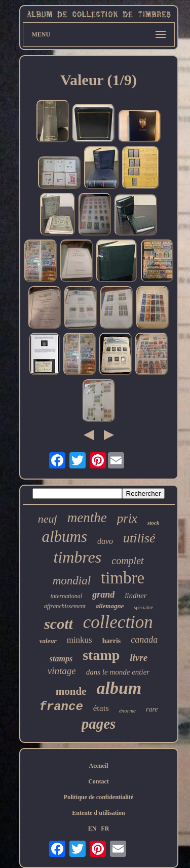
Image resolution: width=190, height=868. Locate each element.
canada (144, 640)
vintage (62, 671)
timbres (77, 557)
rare (152, 709)
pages (99, 724)
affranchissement (65, 606)
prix (127, 518)
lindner (136, 596)
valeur (48, 641)
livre (139, 658)
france (61, 707)
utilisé (139, 538)
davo (105, 541)
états (101, 708)
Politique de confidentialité (99, 797)
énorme (127, 711)
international (66, 596)
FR (105, 828)
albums (64, 537)
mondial (72, 581)
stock (153, 523)
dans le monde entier (118, 672)
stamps (61, 659)
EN (92, 828)
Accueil (99, 766)
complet (127, 561)
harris (112, 641)
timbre (123, 578)
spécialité (143, 607)
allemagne (110, 606)
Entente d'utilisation (98, 813)
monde (71, 691)
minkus (80, 640)
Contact (99, 781)
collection (118, 622)
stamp (101, 655)
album (119, 688)
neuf (48, 519)
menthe (87, 518)
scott (59, 624)
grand (103, 595)
